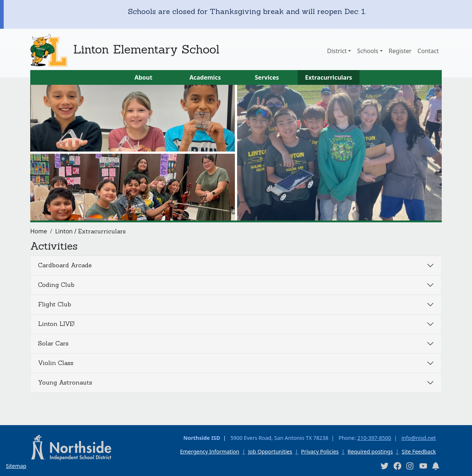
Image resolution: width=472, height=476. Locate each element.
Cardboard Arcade (65, 265)
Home (39, 231)
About (144, 77)
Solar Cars (53, 343)
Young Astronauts (65, 382)
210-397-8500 (374, 438)
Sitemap (16, 466)
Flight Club (55, 304)
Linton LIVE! (56, 324)
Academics (205, 77)
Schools (368, 51)
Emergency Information (210, 451)
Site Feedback (419, 451)
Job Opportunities (270, 451)
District (337, 51)
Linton (64, 231)
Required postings (370, 451)
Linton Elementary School (146, 49)
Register (400, 51)
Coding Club (56, 285)
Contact (428, 51)
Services (267, 77)
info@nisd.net (419, 438)
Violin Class (56, 363)
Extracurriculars (329, 77)
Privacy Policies (320, 451)
